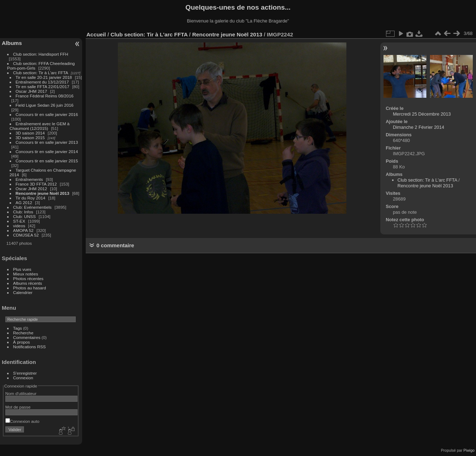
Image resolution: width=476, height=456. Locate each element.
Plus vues (22, 269)
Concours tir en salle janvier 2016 (47, 114)
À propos (22, 342)
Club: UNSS (24, 216)
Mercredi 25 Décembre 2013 (422, 114)
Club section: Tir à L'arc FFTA (41, 73)
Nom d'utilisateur (21, 393)
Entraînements (29, 179)
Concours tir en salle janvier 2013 (47, 142)
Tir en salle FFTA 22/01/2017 (42, 87)
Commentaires (27, 337)
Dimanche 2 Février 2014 (419, 127)
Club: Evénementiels (32, 207)
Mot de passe (18, 407)
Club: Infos (23, 212)
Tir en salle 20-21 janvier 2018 (44, 77)
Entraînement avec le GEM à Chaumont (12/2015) (40, 126)
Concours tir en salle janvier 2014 (47, 151)
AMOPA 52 (23, 230)
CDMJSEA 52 (26, 235)
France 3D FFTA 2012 (36, 184)
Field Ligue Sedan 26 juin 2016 (45, 105)
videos (19, 226)
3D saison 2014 (30, 133)
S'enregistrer (25, 373)
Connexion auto (22, 421)
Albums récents (28, 283)
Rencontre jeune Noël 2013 (42, 193)
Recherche (23, 333)
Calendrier (23, 292)
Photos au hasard (30, 288)
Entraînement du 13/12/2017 (42, 82)
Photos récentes (28, 278)
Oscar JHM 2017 (31, 91)
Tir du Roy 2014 (31, 198)
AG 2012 (24, 202)
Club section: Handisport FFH (41, 54)
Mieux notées (26, 274)
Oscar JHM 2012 (31, 189)
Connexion (23, 378)
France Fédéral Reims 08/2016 (45, 96)
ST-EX (19, 221)
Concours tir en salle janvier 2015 (47, 161)
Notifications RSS (30, 347)
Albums (12, 43)
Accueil (96, 34)
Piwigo (469, 450)
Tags (18, 328)
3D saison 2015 (30, 138)
